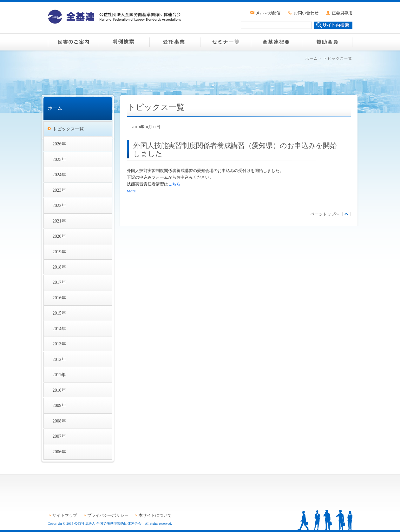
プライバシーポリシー (108, 515)
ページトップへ (325, 214)
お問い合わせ (306, 13)
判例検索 (124, 42)
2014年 (59, 329)
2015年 (59, 313)
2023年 (59, 190)
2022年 (59, 205)
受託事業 (175, 42)
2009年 (59, 405)
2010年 (59, 390)
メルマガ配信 (268, 13)
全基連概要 (276, 42)
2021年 (59, 221)
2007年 (59, 436)
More (131, 191)
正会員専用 (342, 13)
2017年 (59, 282)
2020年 (59, 236)
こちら (174, 184)
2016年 (59, 298)
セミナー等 (226, 42)
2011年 (59, 375)
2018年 (59, 267)
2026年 (59, 144)
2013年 (59, 344)
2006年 (59, 452)
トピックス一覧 (68, 129)
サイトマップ (65, 515)
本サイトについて (155, 515)
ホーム (312, 58)
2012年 (59, 359)
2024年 (59, 175)
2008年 (59, 421)
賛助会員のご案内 (327, 42)
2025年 (59, 159)
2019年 (59, 252)
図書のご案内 (73, 42)
